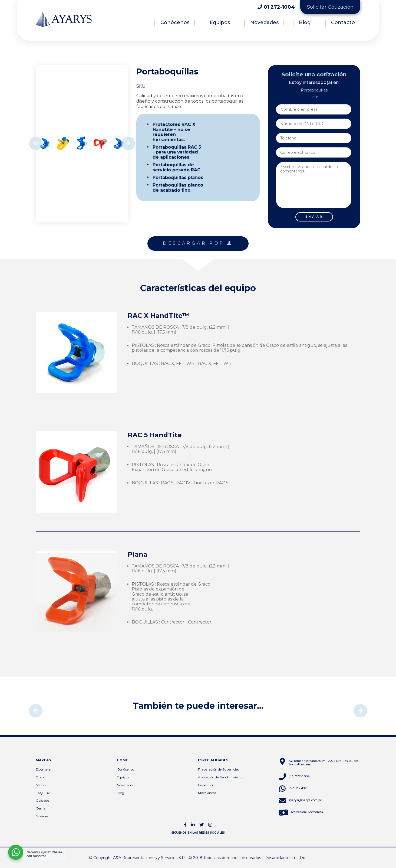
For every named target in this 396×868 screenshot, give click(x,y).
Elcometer (44, 769)
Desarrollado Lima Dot (286, 858)
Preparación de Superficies (218, 769)
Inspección (206, 785)
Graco (40, 777)
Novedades (264, 22)
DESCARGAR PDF (198, 243)
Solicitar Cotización (330, 7)
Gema (41, 808)
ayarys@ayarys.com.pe (305, 800)
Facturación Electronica (306, 812)
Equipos (220, 22)
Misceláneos (207, 793)
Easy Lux (43, 793)
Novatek (42, 816)
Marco (41, 785)
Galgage (42, 800)
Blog (305, 22)
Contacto (343, 22)
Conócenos (175, 22)
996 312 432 (298, 788)
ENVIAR (314, 217)
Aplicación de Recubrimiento (220, 777)
